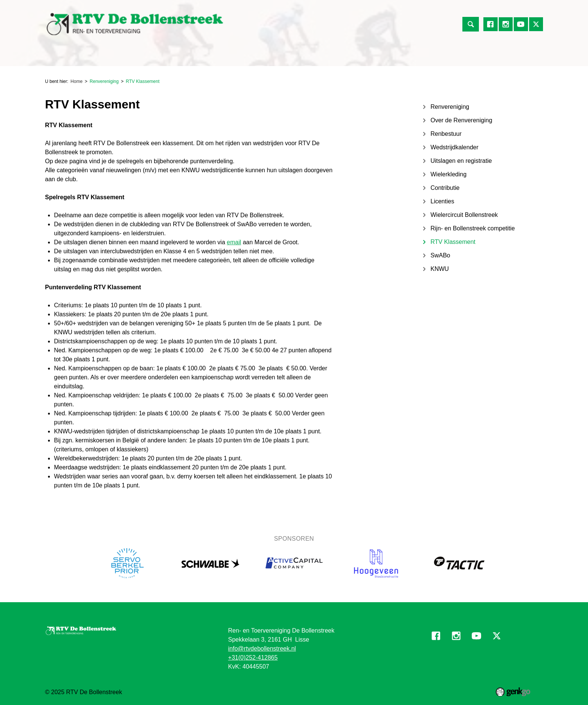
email (234, 242)
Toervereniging (139, 57)
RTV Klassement (142, 81)
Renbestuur (446, 134)
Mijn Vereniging (304, 57)
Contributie (445, 188)
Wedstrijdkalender (454, 147)
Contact (458, 57)
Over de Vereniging (246, 57)
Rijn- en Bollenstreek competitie (473, 228)
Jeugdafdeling (190, 57)
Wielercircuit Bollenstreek (464, 215)
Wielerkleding (448, 174)
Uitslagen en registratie (461, 161)
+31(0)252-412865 (253, 658)
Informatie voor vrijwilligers (372, 57)
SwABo (440, 255)
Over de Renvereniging (461, 120)
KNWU (440, 269)
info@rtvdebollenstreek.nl (262, 649)
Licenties (442, 201)
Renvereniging (88, 57)
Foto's (428, 57)
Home (54, 57)
